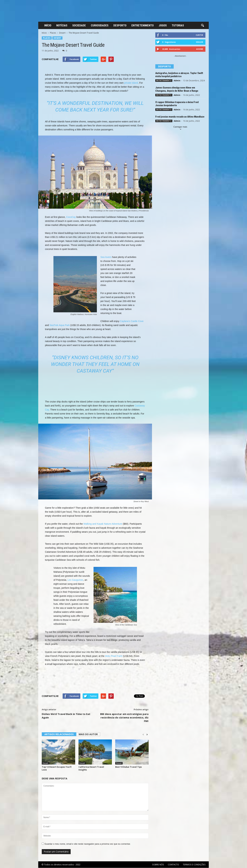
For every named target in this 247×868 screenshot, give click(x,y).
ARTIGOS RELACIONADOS (59, 734)
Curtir (199, 35)
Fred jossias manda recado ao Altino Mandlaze (180, 117)
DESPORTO (120, 25)
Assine (200, 49)
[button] (202, 26)
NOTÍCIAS (62, 25)
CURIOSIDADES (100, 25)
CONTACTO (173, 864)
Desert (62, 33)
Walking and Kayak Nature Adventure (103, 524)
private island (131, 83)
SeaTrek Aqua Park (60, 325)
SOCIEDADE (79, 25)
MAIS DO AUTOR (88, 734)
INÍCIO (48, 25)
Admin (177, 81)
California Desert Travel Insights (91, 768)
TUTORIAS (178, 25)
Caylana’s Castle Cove (132, 321)
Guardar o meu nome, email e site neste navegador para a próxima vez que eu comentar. (88, 844)
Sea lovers (106, 257)
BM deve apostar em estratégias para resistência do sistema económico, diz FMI (124, 717)
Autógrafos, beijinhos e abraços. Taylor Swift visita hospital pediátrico (179, 75)
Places (53, 33)
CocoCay (71, 217)
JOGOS (163, 25)
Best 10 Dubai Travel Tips (129, 767)
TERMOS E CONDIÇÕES (194, 864)
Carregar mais (180, 128)
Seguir (199, 42)
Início (44, 33)
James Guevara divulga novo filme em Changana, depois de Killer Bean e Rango (177, 89)
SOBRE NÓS (158, 864)
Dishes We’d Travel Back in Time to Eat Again (66, 716)
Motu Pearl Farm (114, 656)
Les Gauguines (75, 580)
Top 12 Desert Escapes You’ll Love (57, 768)
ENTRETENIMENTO (143, 25)
